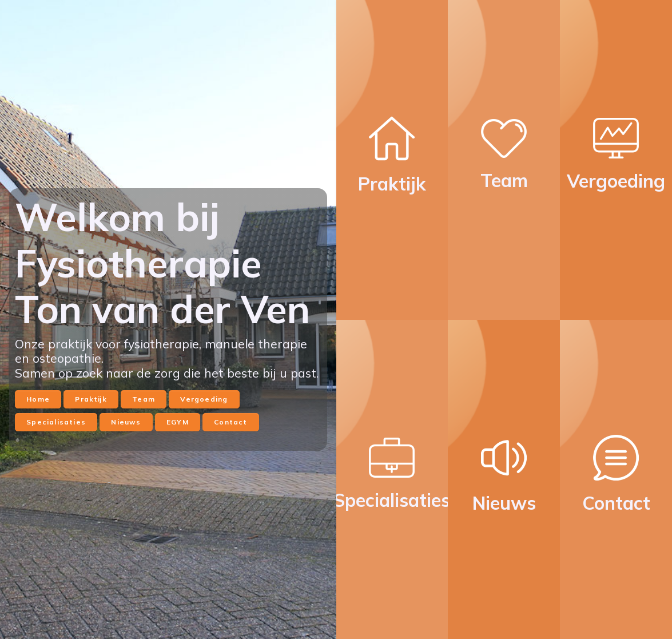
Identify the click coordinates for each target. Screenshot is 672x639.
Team (144, 399)
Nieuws (126, 422)
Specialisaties (56, 422)
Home (38, 399)
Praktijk (91, 399)
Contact (230, 422)
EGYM (178, 422)
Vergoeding (204, 399)
